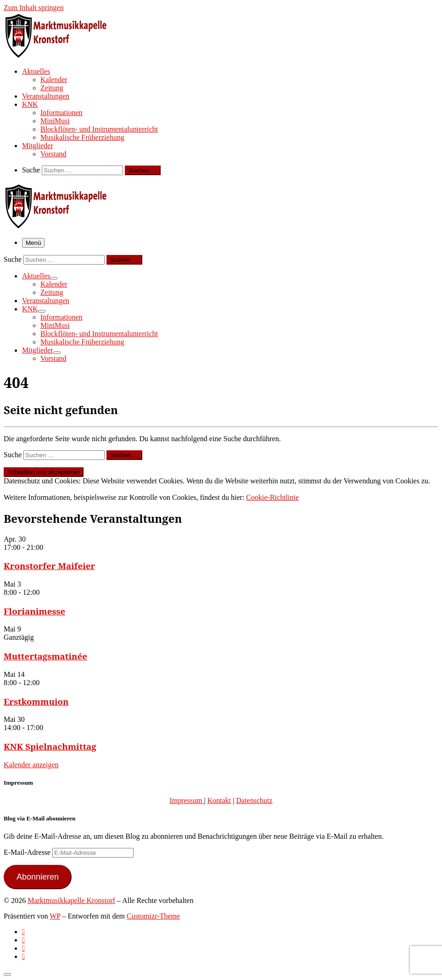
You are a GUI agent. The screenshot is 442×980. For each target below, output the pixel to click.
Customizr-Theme (153, 916)
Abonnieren (38, 877)
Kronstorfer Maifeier (49, 566)
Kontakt (219, 800)
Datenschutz (254, 800)
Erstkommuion (36, 701)
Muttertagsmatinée (45, 656)
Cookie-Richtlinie (272, 497)
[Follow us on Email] (23, 956)
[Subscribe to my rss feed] (23, 932)
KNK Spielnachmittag (50, 746)
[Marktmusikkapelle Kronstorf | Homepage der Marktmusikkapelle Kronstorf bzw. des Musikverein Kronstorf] (61, 55)
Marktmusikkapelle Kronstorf (71, 900)
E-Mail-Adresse (28, 852)
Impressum (187, 800)
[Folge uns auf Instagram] (23, 948)
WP (55, 916)
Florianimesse (34, 611)
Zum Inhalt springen (34, 8)
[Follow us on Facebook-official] (23, 940)
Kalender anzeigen (31, 765)
